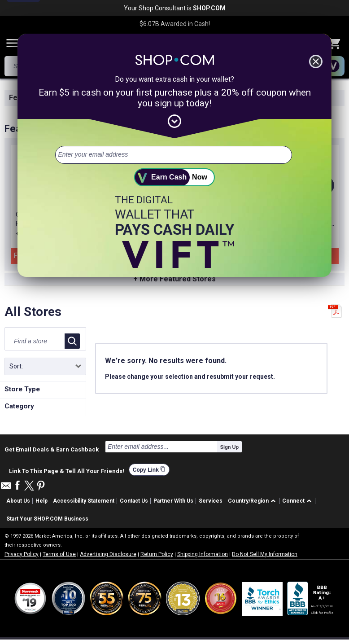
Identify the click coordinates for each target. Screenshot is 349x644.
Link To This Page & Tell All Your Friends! (67, 470)
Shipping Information (203, 554)
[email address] (173, 155)
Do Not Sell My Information (265, 554)
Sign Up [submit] (230, 447)
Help (41, 501)
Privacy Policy (22, 554)
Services (211, 501)
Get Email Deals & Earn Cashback (52, 449)
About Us (18, 501)
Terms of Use (59, 554)
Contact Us (134, 501)
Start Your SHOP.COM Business (47, 519)
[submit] (174, 177)
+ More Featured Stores (174, 279)
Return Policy (157, 554)
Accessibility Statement (84, 501)
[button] (253, 501)
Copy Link (149, 470)
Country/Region (248, 501)
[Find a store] (36, 341)
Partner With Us (173, 501)
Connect (293, 501)
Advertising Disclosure (108, 554)
